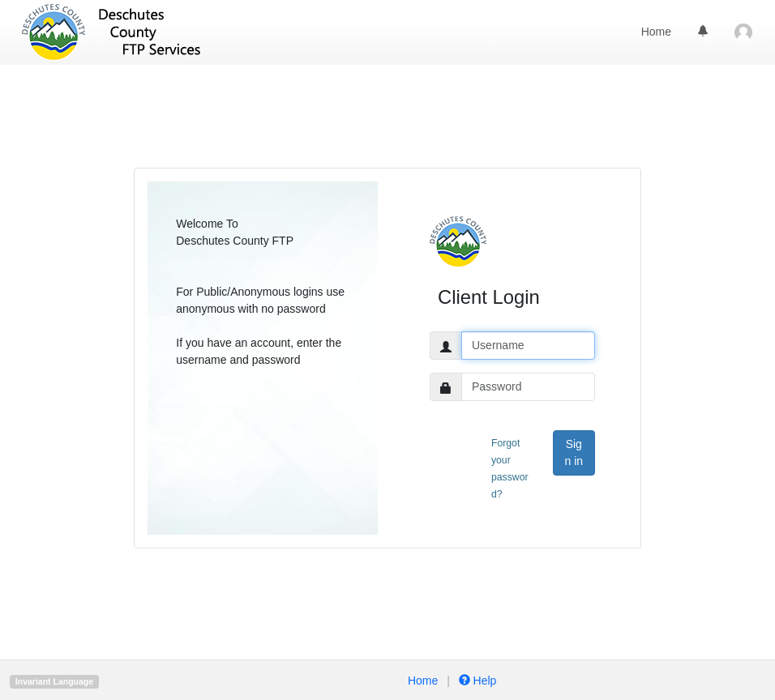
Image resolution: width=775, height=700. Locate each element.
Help (476, 681)
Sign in (574, 452)
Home (656, 32)
